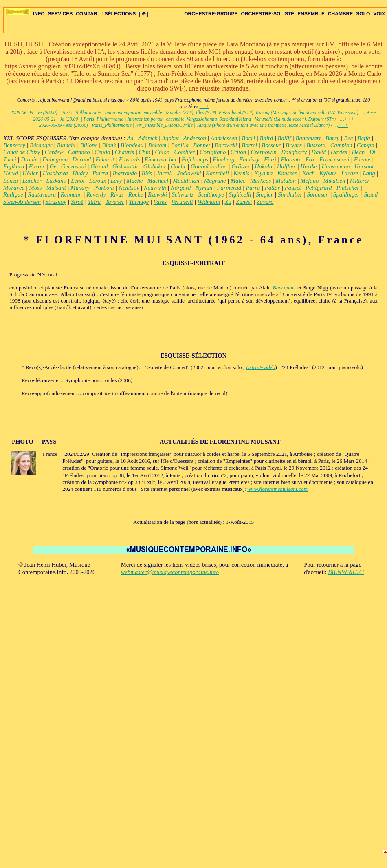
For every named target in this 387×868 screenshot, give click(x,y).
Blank (109, 145)
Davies (339, 152)
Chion (162, 152)
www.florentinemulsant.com (277, 489)
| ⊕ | (144, 14)
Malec (238, 181)
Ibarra (100, 173)
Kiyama (264, 173)
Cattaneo (79, 152)
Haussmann (335, 166)
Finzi (270, 159)
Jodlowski (189, 173)
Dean (358, 152)
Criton (238, 152)
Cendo (102, 152)
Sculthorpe (211, 194)
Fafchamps (195, 159)
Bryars (294, 145)
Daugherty (294, 152)
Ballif (285, 138)
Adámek (148, 138)
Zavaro (265, 202)
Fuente (362, 159)
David (319, 152)
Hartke (309, 166)
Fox (310, 159)
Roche (136, 194)
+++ (204, 106)
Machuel (158, 181)
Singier (264, 194)
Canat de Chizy (22, 152)
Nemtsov (129, 188)
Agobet (170, 138)
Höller (30, 173)
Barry (332, 138)
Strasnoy (56, 202)
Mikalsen (334, 181)
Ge (53, 166)
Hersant (364, 166)
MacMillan (186, 181)
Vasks (160, 202)
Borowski (226, 145)
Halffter (286, 166)
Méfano (310, 181)
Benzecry (14, 145)
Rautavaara (42, 194)
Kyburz (328, 173)
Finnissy (249, 159)
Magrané (215, 181)
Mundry (80, 188)
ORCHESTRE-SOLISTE (268, 14)
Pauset (293, 188)
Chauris (124, 152)
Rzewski (157, 194)
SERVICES (60, 14)
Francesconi (334, 159)
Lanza (11, 181)
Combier (184, 152)
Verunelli (182, 202)
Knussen (288, 173)
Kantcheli (217, 173)
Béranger (41, 145)
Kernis (241, 173)
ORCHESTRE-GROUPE (211, 14)
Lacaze (350, 173)
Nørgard (181, 188)
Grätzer (241, 166)
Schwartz (183, 194)
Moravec (14, 188)
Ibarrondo (125, 173)
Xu (228, 202)
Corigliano (213, 152)
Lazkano (56, 181)
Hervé (11, 173)
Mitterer (360, 181)
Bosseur (271, 145)
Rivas (117, 194)
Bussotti (316, 145)
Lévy (116, 181)
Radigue (13, 194)
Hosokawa (55, 173)
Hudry (80, 173)
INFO (39, 14)
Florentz (291, 159)
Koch (309, 173)
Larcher (32, 181)
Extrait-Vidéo (261, 367)
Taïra (94, 202)
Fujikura (14, 166)
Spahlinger (346, 194)
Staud (371, 194)
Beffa (364, 138)
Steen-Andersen (22, 202)
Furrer (37, 166)
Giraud (99, 166)
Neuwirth (155, 188)
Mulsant (56, 188)
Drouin (29, 159)
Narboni (104, 188)
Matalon (286, 181)
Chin (144, 152)
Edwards (130, 159)
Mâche (134, 181)
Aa (130, 138)
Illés (147, 173)
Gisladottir (125, 166)
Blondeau (132, 145)
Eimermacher (161, 159)
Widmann (209, 202)
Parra (253, 188)
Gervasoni (74, 166)
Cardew (54, 152)
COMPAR (86, 14)
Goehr (178, 166)
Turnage (139, 202)
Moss (35, 188)
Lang (369, 173)
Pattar (272, 188)
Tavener (115, 202)
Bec (348, 138)
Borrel (249, 145)
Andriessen (224, 138)
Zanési (244, 202)
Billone (89, 145)
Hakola (263, 166)
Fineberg (223, 159)
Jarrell (164, 173)
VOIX (379, 14)
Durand (82, 159)
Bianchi (66, 145)
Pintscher (348, 188)
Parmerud (229, 188)
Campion (341, 145)
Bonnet (202, 145)
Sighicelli (240, 194)
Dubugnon (55, 159)
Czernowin (264, 152)
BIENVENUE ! (346, 572)
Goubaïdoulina (209, 166)
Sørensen (318, 194)
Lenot (78, 181)
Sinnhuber (290, 194)
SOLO (363, 14)
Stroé (77, 202)
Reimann (71, 194)
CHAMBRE (340, 14)
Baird (266, 138)
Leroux (98, 181)
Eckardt (105, 159)
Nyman (204, 188)
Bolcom (157, 145)
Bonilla (180, 145)
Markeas (261, 181)
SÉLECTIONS (118, 14)
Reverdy (96, 194)
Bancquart (308, 138)
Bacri (248, 138)
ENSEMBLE (311, 14)
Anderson (195, 138)
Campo (365, 145)
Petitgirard (319, 188)
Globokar (155, 166)
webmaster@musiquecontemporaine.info (170, 572)
